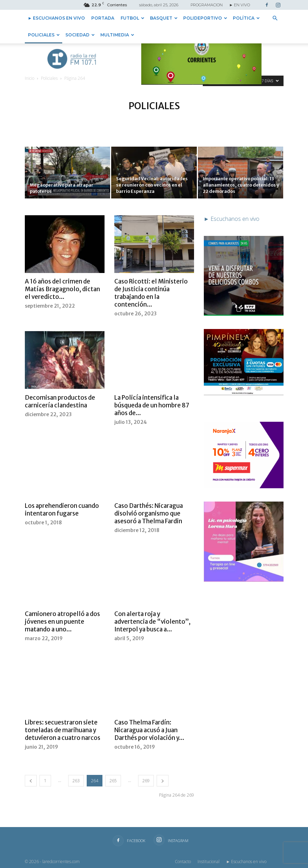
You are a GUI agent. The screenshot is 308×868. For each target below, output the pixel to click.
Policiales (44, 35)
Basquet (164, 18)
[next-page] (163, 781)
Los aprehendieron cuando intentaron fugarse (62, 510)
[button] (275, 18)
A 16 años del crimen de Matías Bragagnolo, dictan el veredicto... (62, 289)
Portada (103, 18)
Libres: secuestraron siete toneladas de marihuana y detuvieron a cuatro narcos (63, 730)
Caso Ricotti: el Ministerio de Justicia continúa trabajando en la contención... (151, 293)
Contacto (183, 862)
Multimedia (117, 35)
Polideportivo (205, 18)
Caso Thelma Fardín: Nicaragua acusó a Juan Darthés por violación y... (149, 730)
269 (146, 781)
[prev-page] (31, 781)
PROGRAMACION (207, 5)
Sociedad (80, 35)
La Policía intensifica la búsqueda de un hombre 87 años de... (152, 405)
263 (76, 781)
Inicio (30, 78)
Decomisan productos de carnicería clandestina (60, 401)
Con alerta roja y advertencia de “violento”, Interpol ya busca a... (152, 622)
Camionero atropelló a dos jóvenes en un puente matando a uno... (62, 622)
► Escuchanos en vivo (57, 18)
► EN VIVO (240, 5)
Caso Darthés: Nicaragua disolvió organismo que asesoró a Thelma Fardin (149, 513)
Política (246, 18)
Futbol (132, 18)
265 (113, 781)
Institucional (209, 862)
